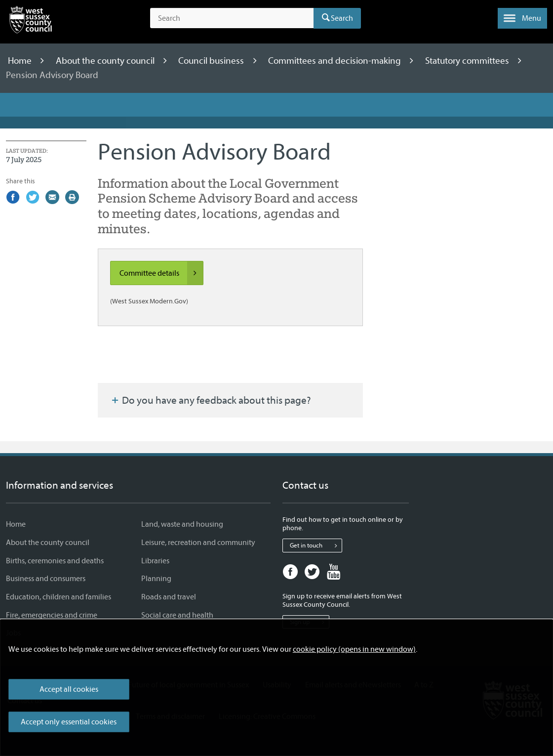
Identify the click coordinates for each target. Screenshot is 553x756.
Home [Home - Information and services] (16, 524)
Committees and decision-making (336, 61)
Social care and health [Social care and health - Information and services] (177, 615)
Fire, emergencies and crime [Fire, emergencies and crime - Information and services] (52, 615)
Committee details (161, 273)
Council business (212, 61)
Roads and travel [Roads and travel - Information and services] (169, 597)
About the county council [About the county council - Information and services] (48, 543)
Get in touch (316, 546)
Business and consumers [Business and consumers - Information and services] (46, 579)
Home (21, 61)
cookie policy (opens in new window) (354, 649)
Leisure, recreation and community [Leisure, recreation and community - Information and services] (198, 543)
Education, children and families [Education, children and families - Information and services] (59, 597)
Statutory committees (468, 61)
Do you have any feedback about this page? (210, 400)
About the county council (106, 61)
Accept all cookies (69, 689)
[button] (522, 18)
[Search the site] (232, 18)
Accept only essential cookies (69, 722)
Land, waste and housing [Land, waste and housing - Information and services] (182, 524)
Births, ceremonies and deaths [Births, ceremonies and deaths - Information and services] (55, 561)
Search (342, 18)
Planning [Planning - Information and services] (156, 579)
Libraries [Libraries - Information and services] (155, 561)
